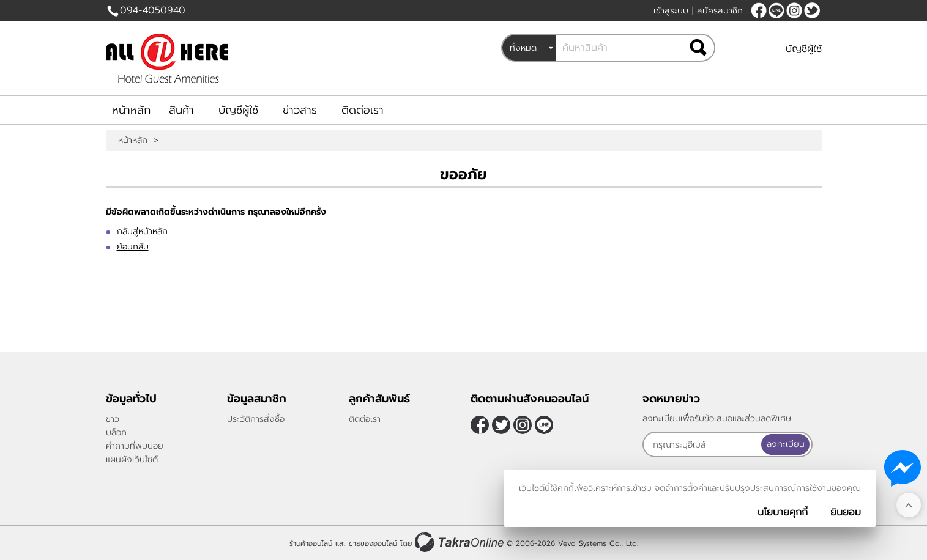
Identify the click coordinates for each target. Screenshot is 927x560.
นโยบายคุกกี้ (783, 512)
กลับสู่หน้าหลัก (142, 231)
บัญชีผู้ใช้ (804, 49)
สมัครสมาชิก (720, 11)
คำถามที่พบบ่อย (135, 446)
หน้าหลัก (131, 110)
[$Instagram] (794, 10)
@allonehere (776, 10)
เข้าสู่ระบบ (671, 11)
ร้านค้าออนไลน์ (311, 543)
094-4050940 (153, 10)
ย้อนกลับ (133, 247)
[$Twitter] (812, 10)
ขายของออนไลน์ (373, 543)
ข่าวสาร (300, 110)
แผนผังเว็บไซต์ (132, 459)
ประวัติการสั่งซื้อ (256, 419)
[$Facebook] (759, 10)
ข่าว (113, 419)
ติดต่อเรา (363, 110)
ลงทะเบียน (786, 444)
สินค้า (181, 110)
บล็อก (116, 433)
